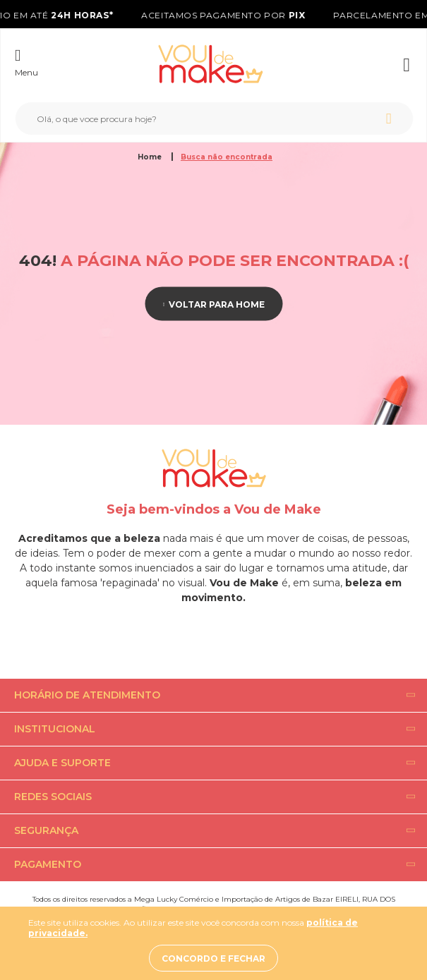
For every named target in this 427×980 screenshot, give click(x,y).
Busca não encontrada (227, 157)
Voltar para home (217, 304)
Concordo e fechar (213, 958)
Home (151, 157)
